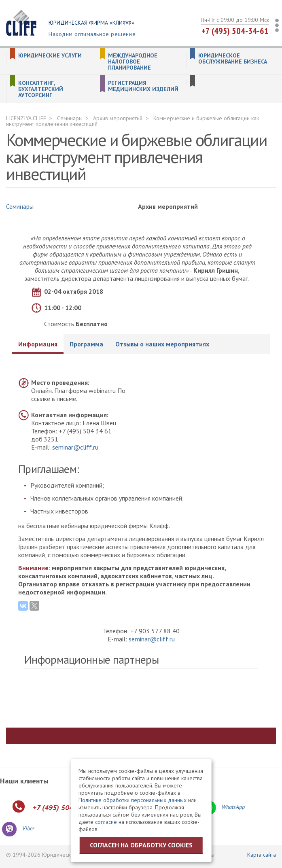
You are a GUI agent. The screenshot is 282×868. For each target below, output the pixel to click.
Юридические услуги (50, 56)
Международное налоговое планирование (133, 62)
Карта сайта (262, 855)
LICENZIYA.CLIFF (26, 118)
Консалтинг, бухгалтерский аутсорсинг (41, 89)
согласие (106, 822)
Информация (38, 344)
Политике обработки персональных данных (133, 800)
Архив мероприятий (118, 118)
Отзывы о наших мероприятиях (162, 344)
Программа (86, 344)
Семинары (70, 118)
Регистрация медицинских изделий (143, 86)
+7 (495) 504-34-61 (235, 31)
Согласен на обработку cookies (141, 845)
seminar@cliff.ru (75, 447)
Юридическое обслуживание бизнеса (233, 59)
